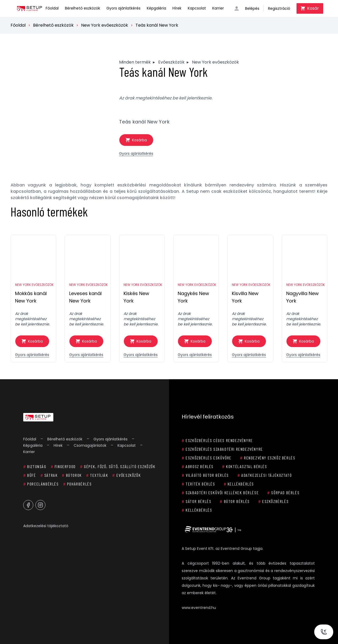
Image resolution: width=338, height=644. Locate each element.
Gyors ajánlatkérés (123, 8)
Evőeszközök (171, 62)
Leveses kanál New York (85, 297)
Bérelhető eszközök (83, 8)
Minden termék (135, 62)
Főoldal (52, 8)
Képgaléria (156, 8)
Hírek (177, 8)
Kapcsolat (197, 8)
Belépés (252, 8)
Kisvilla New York (245, 297)
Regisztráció (279, 8)
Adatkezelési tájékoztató (46, 526)
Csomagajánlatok (90, 445)
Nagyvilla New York (302, 297)
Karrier (218, 8)
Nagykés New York (193, 297)
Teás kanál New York (157, 25)
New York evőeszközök (105, 25)
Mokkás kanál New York (31, 297)
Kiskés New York (136, 297)
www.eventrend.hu (199, 608)
